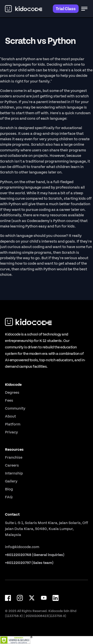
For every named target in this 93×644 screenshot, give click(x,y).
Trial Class (66, 8)
